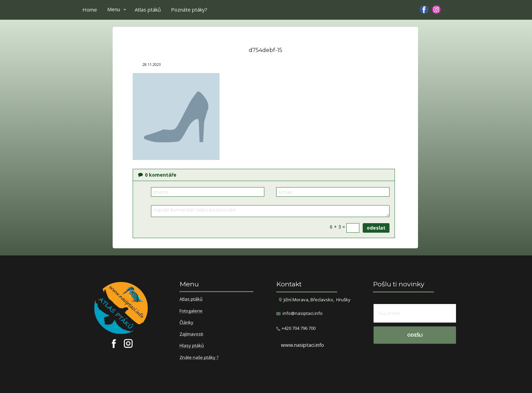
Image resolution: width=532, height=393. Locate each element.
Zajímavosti (191, 334)
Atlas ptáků (148, 10)
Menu (114, 9)
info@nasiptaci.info (303, 313)
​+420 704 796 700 (296, 328)
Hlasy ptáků (192, 346)
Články (186, 323)
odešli (415, 335)
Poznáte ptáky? (189, 10)
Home (90, 10)
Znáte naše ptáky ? (199, 358)
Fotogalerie (191, 311)
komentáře (157, 175)
